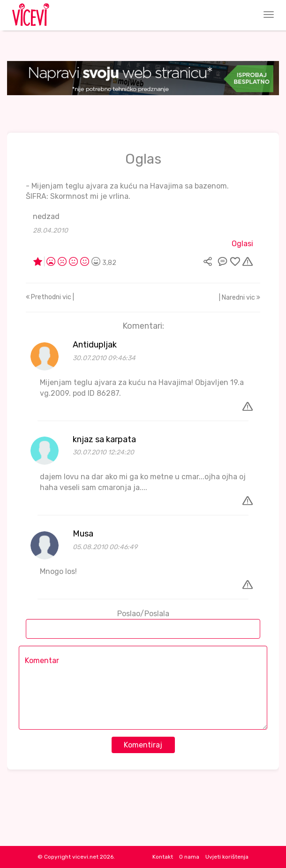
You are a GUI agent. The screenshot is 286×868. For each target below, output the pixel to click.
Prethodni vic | (50, 297)
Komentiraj (143, 745)
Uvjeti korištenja (227, 857)
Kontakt (163, 857)
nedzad (46, 216)
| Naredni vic (240, 298)
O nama (189, 857)
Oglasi (242, 244)
